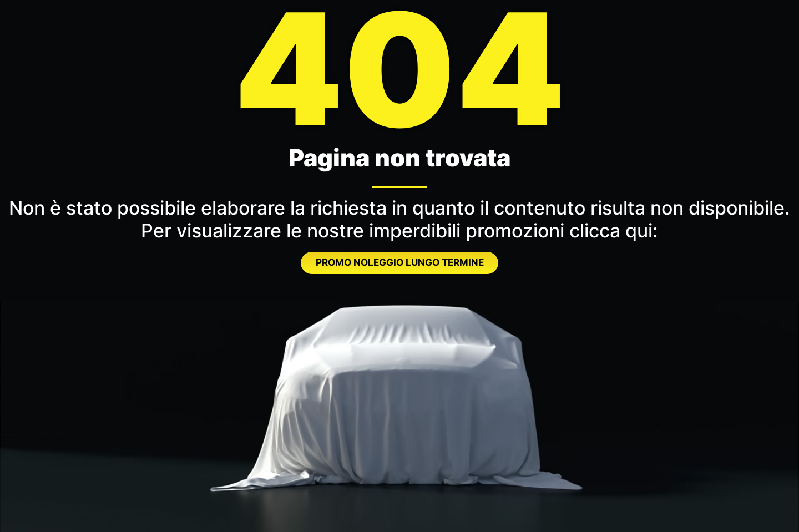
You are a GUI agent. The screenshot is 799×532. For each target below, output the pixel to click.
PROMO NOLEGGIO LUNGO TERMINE (400, 262)
